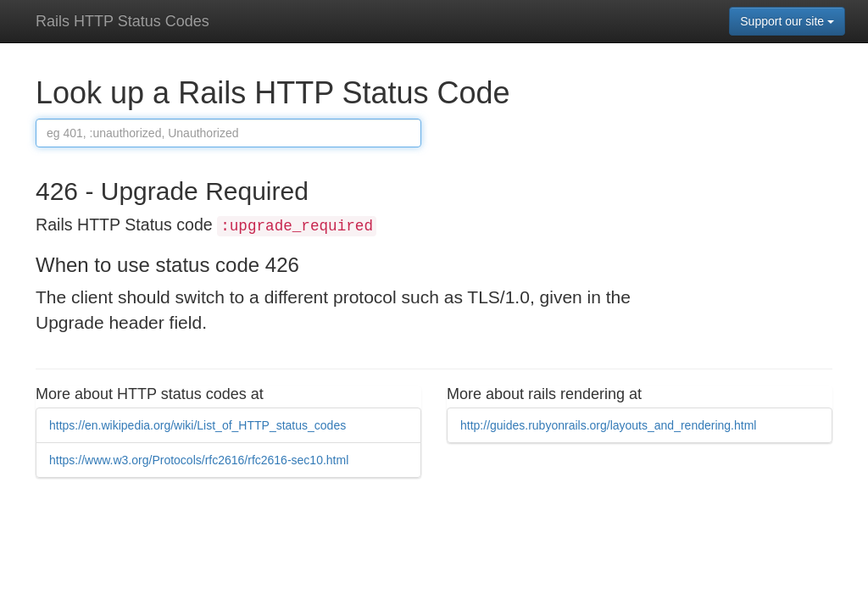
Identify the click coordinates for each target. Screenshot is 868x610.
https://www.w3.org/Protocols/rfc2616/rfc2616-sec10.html (199, 460)
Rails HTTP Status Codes (122, 21)
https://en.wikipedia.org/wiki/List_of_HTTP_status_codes (198, 425)
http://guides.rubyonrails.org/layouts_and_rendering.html (608, 425)
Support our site (787, 21)
